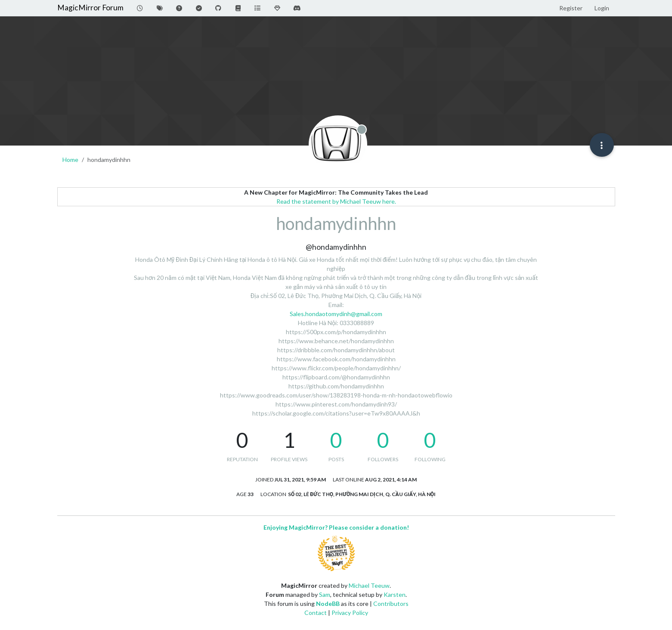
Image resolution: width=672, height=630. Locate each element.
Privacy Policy (350, 613)
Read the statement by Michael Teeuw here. (336, 201)
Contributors (391, 604)
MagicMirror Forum (90, 8)
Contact (316, 613)
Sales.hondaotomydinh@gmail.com (336, 314)
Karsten (395, 594)
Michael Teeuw (369, 585)
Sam (325, 594)
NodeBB (328, 604)
